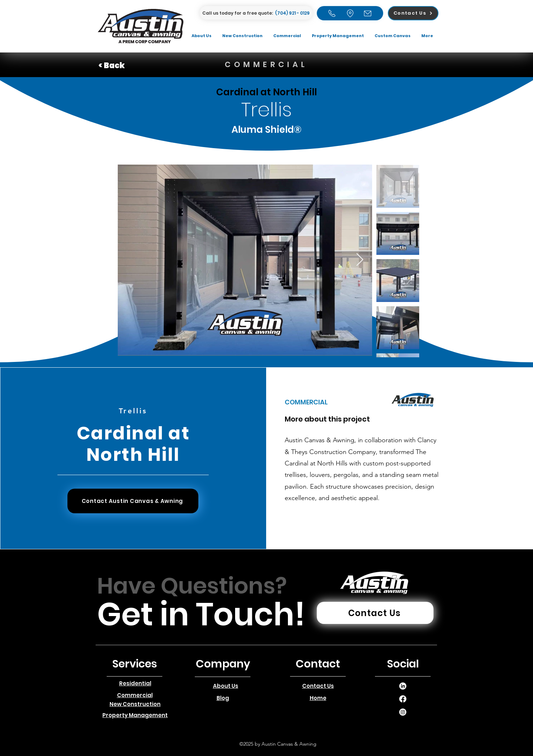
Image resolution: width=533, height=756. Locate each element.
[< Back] (124, 66)
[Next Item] (360, 260)
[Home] (332, 13)
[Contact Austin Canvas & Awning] (133, 501)
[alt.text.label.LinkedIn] (403, 686)
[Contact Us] (413, 13)
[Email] (368, 13)
